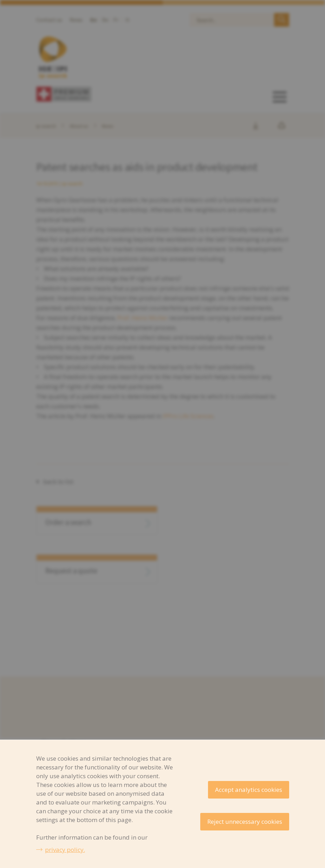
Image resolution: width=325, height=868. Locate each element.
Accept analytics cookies (249, 790)
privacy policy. (65, 850)
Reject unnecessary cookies (245, 822)
